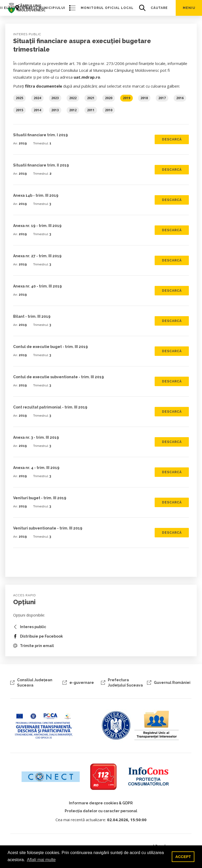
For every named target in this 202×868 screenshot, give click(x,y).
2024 (37, 98)
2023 (55, 98)
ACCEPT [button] (183, 857)
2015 (19, 110)
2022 (73, 98)
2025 (19, 98)
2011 (91, 110)
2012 (73, 110)
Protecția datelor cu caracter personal (101, 811)
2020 (109, 98)
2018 (144, 98)
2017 (162, 98)
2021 (91, 98)
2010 (109, 110)
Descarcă (172, 139)
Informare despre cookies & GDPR (101, 803)
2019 (127, 98)
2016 (180, 98)
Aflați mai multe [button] (41, 860)
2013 (55, 110)
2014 (37, 110)
